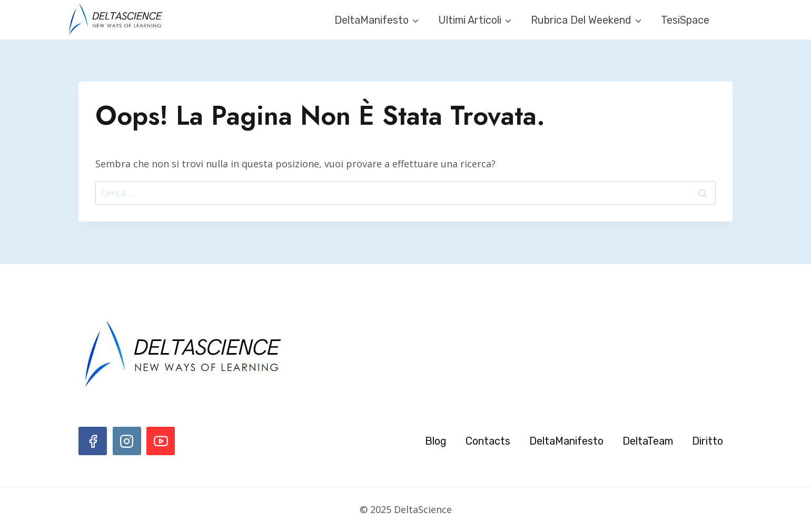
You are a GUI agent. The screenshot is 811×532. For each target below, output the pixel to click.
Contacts (488, 441)
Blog (436, 441)
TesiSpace (685, 20)
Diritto (708, 441)
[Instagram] (127, 441)
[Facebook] (93, 441)
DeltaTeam (648, 441)
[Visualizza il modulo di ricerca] (735, 20)
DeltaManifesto (566, 441)
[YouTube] (161, 441)
